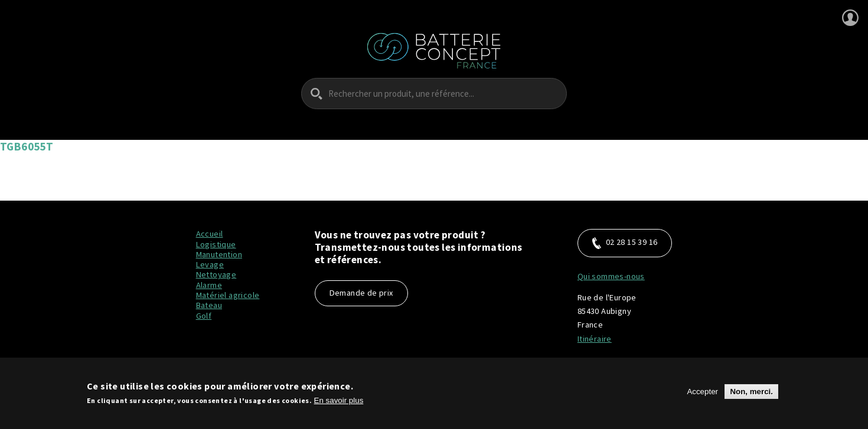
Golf (204, 316)
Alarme (209, 285)
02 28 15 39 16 (625, 243)
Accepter (702, 395)
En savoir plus (339, 404)
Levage (210, 264)
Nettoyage (216, 274)
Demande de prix (361, 293)
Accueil (210, 234)
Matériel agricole (228, 295)
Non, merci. (751, 395)
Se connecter (850, 18)
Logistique (216, 244)
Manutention (219, 254)
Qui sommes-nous (611, 276)
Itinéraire (595, 339)
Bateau (209, 305)
